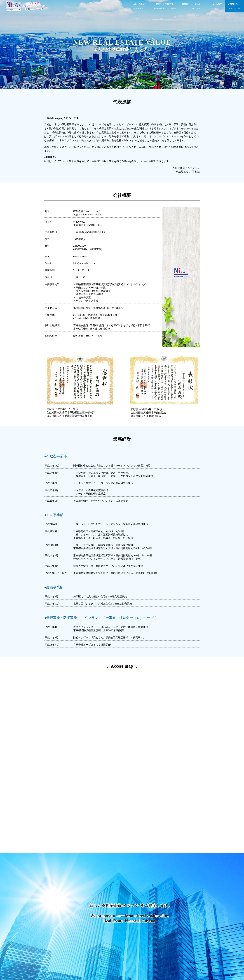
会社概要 (122, 195)
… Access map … (122, 666)
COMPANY (215, 6)
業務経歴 (122, 439)
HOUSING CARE (192, 6)
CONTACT (235, 6)
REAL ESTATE (139, 6)
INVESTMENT (165, 6)
